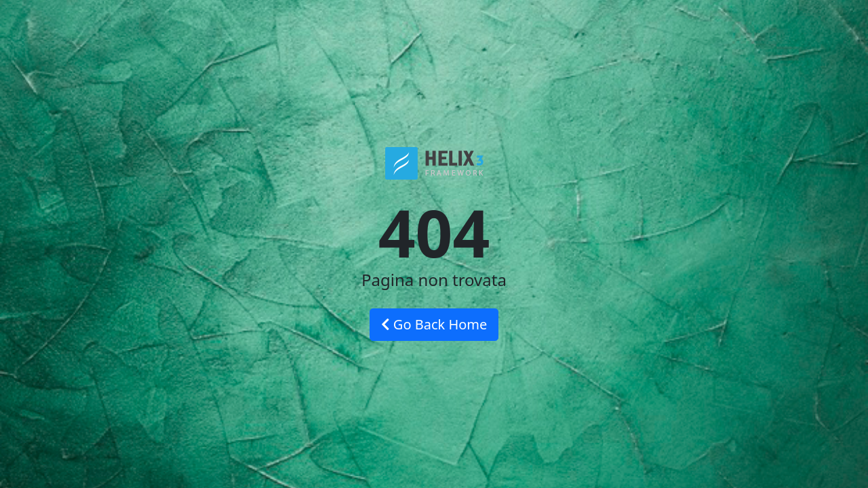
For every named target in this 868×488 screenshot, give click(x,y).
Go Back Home (434, 324)
